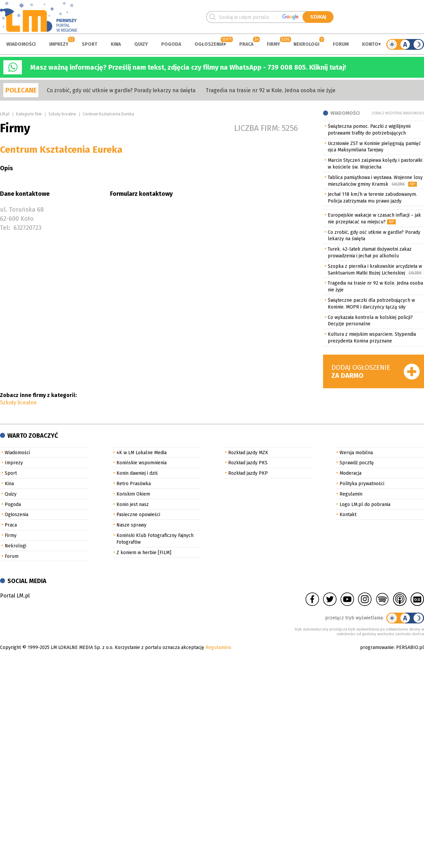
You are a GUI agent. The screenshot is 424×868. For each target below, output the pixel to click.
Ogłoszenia (209, 44)
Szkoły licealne (62, 114)
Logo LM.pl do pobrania (365, 504)
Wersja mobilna (356, 453)
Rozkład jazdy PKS (248, 463)
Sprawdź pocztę (357, 463)
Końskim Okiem (133, 494)
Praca (246, 44)
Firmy (273, 44)
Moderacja (350, 473)
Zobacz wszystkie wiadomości (398, 113)
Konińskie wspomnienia (142, 463)
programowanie (377, 647)
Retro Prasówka (134, 484)
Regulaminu (218, 647)
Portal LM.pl (15, 596)
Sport (90, 44)
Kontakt (348, 515)
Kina (116, 44)
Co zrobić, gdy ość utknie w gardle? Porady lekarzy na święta (121, 90)
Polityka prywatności (362, 484)
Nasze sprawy (131, 525)
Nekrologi (306, 44)
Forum (341, 44)
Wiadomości (21, 44)
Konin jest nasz (133, 504)
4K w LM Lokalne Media (142, 453)
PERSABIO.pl (410, 647)
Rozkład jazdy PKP (248, 473)
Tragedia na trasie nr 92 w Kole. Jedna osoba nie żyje (271, 90)
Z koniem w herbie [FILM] (144, 553)
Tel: (5, 228)
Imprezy (59, 44)
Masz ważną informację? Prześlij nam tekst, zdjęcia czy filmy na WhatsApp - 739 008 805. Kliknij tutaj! (188, 67)
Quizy (141, 44)
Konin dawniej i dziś (137, 473)
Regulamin (351, 494)
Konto (370, 44)
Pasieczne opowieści (138, 515)
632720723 (27, 228)
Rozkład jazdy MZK (248, 453)
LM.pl (5, 114)
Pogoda (171, 44)
